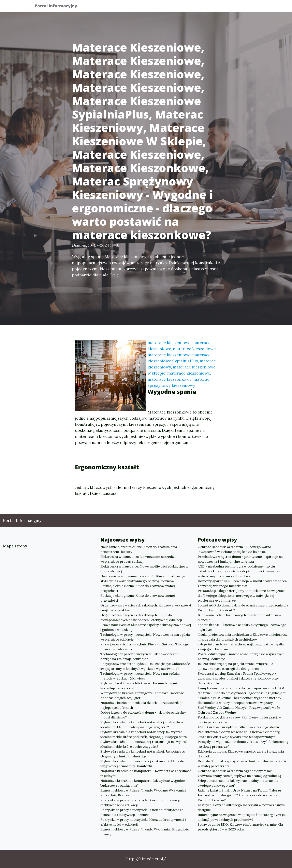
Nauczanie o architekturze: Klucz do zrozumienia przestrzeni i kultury (139, 549)
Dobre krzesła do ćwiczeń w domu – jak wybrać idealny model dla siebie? (143, 715)
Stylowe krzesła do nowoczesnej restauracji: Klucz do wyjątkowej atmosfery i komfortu (142, 764)
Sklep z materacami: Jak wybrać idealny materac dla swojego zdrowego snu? (238, 783)
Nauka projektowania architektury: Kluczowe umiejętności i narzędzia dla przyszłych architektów (243, 637)
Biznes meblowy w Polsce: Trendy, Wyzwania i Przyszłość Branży (145, 832)
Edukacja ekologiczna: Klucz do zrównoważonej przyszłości (138, 588)
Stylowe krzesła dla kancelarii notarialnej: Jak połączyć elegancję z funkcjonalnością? (143, 754)
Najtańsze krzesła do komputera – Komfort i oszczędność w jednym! (146, 773)
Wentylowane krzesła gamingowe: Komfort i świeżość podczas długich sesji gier (142, 695)
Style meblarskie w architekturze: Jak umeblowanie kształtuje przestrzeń (140, 686)
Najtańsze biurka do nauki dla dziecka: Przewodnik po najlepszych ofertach (142, 705)
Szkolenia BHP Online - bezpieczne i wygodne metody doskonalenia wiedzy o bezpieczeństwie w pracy (239, 700)
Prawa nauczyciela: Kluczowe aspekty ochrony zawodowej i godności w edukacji (146, 627)
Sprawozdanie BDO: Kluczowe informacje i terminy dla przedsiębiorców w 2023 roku (240, 827)
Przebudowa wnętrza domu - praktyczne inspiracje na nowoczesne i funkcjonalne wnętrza (240, 559)
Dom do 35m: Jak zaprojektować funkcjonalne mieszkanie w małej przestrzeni (242, 764)
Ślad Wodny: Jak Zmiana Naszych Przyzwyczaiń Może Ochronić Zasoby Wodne (239, 710)
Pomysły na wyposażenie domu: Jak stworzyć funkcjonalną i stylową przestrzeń (243, 744)
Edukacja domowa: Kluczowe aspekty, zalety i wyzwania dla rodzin (241, 754)
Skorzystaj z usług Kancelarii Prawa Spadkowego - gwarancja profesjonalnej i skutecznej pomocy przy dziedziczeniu (238, 678)
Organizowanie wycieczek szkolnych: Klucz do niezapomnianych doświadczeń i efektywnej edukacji (141, 617)
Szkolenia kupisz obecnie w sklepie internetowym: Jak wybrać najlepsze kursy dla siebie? (239, 574)
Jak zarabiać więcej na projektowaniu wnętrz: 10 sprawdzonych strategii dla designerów (235, 666)
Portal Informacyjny (59, 7)
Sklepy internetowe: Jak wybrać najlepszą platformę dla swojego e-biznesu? (241, 647)
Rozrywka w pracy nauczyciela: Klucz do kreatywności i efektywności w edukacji (143, 822)
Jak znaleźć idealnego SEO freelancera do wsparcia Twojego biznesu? (237, 798)
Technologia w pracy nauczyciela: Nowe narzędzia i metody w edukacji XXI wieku (140, 676)
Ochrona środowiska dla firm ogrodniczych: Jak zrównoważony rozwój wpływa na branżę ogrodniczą (239, 773)
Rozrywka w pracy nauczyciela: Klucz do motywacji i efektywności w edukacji (141, 802)
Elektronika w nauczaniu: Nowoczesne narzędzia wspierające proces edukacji (138, 559)
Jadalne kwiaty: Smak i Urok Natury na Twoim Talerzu (239, 790)
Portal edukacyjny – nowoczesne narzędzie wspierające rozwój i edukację (241, 656)
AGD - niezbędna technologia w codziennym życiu (236, 566)
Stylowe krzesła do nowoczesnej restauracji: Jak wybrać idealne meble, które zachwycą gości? (144, 744)
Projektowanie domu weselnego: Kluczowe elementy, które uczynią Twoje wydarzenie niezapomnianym (239, 734)
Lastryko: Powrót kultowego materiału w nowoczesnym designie (241, 807)
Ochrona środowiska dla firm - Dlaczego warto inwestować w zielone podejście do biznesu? (234, 549)
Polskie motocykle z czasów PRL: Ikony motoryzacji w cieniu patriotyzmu (239, 720)
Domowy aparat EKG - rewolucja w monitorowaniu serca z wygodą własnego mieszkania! (242, 583)
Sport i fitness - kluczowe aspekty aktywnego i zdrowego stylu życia (242, 627)
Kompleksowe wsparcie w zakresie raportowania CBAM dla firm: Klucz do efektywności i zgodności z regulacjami (242, 690)
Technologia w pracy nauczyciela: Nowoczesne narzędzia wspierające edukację (145, 637)
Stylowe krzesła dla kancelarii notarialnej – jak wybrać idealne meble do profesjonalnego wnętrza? (142, 725)
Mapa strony (15, 546)
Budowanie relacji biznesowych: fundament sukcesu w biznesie (239, 617)
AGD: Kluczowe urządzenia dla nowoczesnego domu (238, 727)
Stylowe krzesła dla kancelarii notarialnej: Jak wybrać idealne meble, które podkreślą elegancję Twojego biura (144, 734)
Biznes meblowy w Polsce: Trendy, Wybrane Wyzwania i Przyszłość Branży (143, 793)
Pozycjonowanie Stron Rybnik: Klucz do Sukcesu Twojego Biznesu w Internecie (145, 647)
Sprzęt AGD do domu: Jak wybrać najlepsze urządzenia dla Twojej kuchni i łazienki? (243, 608)
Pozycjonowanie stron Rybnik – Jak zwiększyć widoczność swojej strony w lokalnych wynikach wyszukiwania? (145, 666)
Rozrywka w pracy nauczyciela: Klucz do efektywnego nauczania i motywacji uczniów (142, 812)
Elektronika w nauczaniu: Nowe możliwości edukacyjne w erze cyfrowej (144, 569)
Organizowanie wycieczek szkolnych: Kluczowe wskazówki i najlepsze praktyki (146, 608)
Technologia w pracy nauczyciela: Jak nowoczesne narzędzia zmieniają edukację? (139, 656)
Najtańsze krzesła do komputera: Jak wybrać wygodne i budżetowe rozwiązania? (143, 783)
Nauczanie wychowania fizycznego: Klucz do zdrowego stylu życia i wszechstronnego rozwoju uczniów (143, 578)
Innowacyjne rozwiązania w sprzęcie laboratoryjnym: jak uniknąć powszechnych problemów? (242, 817)
